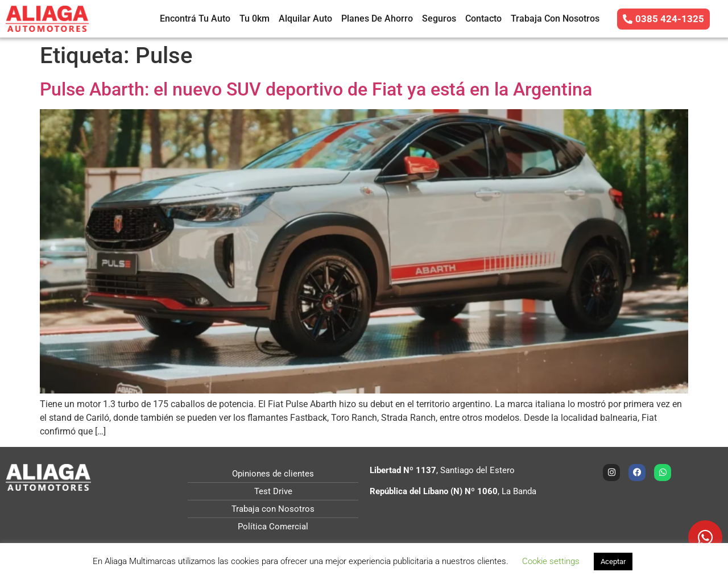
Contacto (483, 18)
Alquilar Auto (305, 18)
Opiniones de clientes (273, 474)
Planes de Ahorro (377, 18)
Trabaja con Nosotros (555, 18)
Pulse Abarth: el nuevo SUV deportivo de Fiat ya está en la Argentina (316, 89)
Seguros (439, 18)
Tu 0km (255, 18)
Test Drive (273, 491)
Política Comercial (273, 527)
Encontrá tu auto (195, 18)
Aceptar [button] (613, 562)
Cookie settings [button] (551, 561)
